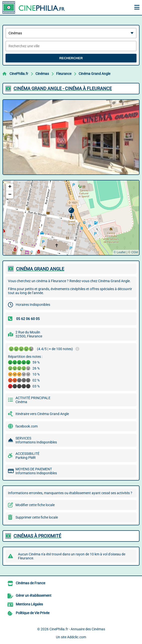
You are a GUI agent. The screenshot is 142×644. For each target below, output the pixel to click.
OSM (135, 252)
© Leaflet (120, 252)
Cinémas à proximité (37, 536)
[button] (71, 213)
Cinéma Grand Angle (94, 74)
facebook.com (27, 426)
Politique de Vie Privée (33, 613)
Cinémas (42, 74)
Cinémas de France (30, 583)
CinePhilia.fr (19, 74)
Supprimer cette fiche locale (37, 517)
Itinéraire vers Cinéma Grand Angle (42, 414)
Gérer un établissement (34, 595)
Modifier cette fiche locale (35, 505)
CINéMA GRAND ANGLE (40, 269)
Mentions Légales (29, 604)
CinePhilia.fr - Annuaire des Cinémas (77, 629)
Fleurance (64, 74)
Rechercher (71, 58)
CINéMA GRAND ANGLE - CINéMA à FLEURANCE (63, 88)
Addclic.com (77, 637)
